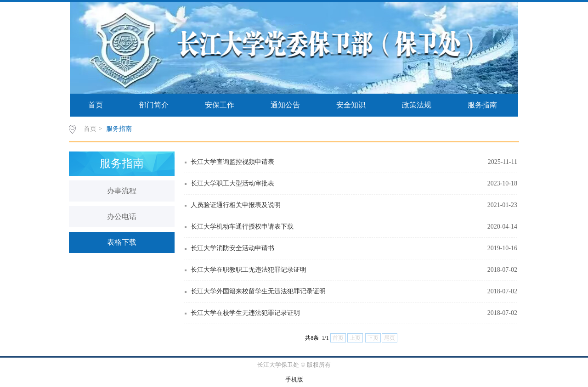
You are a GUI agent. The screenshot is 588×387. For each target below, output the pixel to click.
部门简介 (154, 105)
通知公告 (285, 105)
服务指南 (482, 105)
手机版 (294, 379)
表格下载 (122, 242)
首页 (96, 105)
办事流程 (122, 191)
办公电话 (122, 216)
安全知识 (351, 105)
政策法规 (417, 105)
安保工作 (220, 105)
